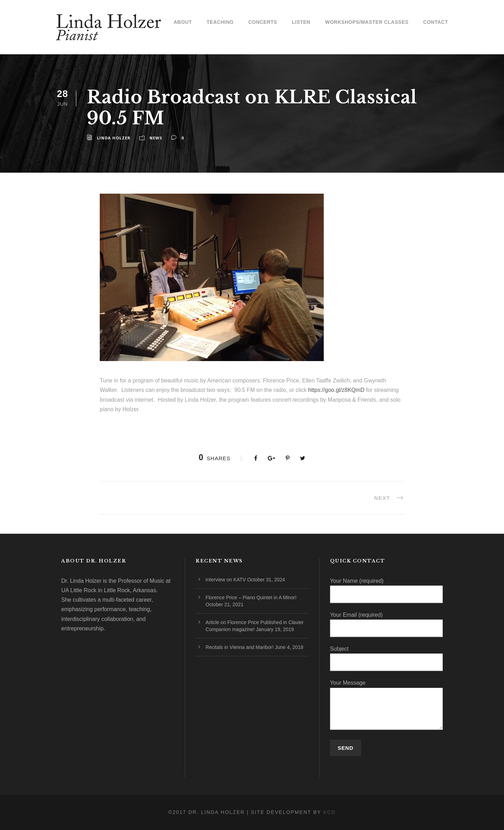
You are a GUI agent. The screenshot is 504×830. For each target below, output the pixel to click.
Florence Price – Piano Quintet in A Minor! (251, 597)
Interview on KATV (226, 580)
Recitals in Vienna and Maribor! (239, 647)
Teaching (220, 22)
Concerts (263, 22)
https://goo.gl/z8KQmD (336, 390)
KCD (330, 812)
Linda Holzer (114, 138)
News (156, 138)
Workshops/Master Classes (367, 22)
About (183, 22)
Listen (301, 22)
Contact (436, 22)
